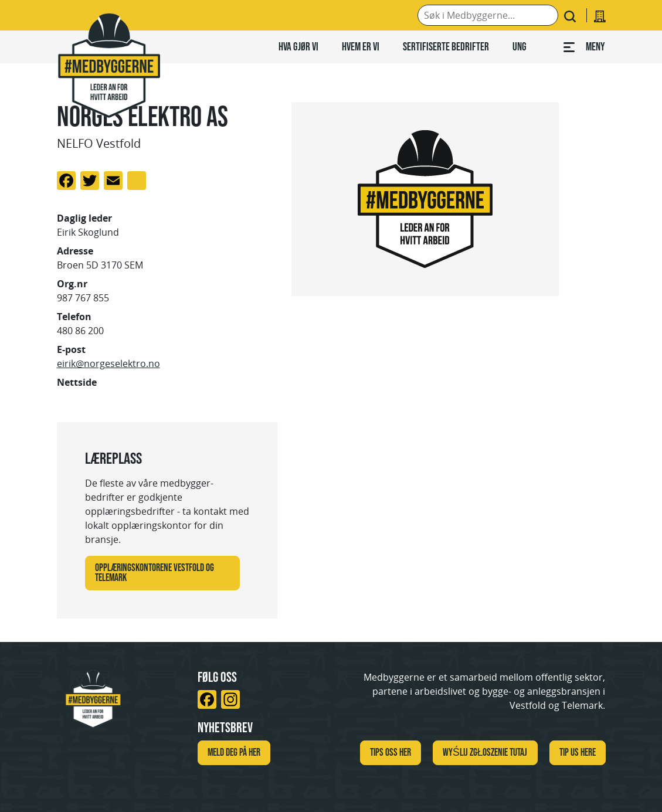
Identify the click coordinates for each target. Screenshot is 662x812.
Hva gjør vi (298, 46)
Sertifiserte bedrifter (446, 46)
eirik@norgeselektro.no (108, 363)
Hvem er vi (361, 46)
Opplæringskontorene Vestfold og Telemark (155, 573)
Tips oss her (391, 752)
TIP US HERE (578, 752)
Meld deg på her (234, 752)
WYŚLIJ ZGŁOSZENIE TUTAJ (485, 752)
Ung (520, 46)
